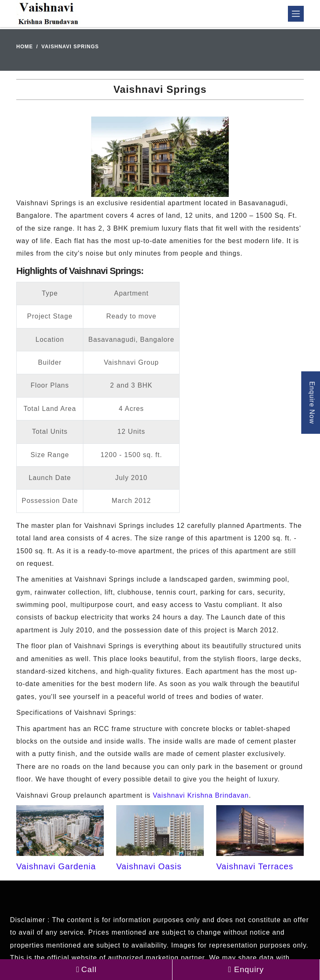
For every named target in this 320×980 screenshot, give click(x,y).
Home (25, 47)
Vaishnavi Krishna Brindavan (201, 795)
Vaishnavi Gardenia (56, 866)
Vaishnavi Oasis (149, 866)
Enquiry (246, 969)
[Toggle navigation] (296, 14)
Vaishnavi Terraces (255, 866)
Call (86, 969)
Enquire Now (312, 402)
